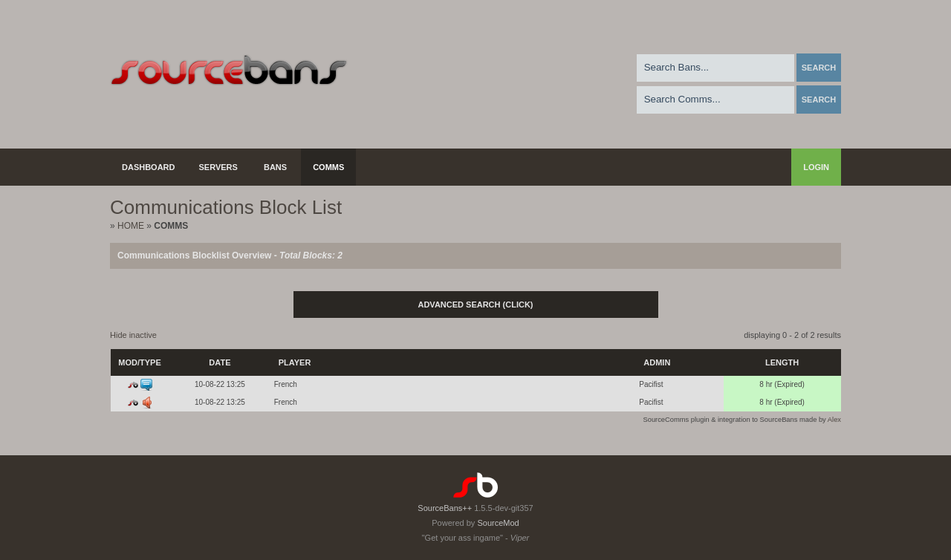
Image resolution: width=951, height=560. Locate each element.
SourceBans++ (445, 508)
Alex (834, 420)
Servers (218, 167)
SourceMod (498, 523)
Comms (328, 167)
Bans (275, 167)
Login (816, 167)
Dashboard (149, 167)
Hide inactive (133, 335)
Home (131, 226)
